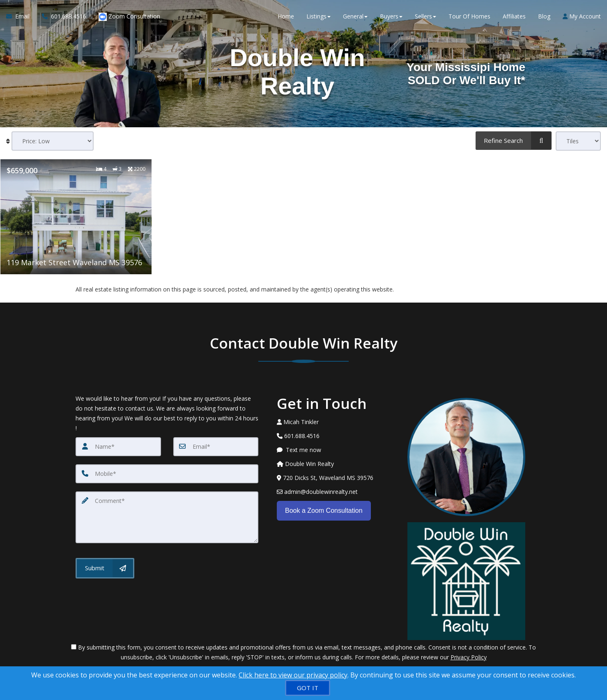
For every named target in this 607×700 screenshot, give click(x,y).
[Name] (118, 447)
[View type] (578, 141)
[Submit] (105, 568)
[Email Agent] (21, 16)
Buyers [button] (391, 16)
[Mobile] (167, 474)
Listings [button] (318, 16)
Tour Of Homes (469, 16)
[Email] (216, 447)
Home (286, 16)
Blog (544, 16)
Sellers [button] (425, 16)
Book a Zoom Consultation (324, 510)
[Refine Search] (514, 140)
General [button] (355, 16)
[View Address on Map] (336, 478)
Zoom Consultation (129, 17)
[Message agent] (336, 450)
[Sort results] (53, 141)
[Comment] (167, 517)
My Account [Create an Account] (582, 16)
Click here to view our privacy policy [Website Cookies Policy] (293, 675)
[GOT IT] (308, 688)
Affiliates (514, 16)
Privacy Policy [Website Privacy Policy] (469, 657)
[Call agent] (64, 16)
